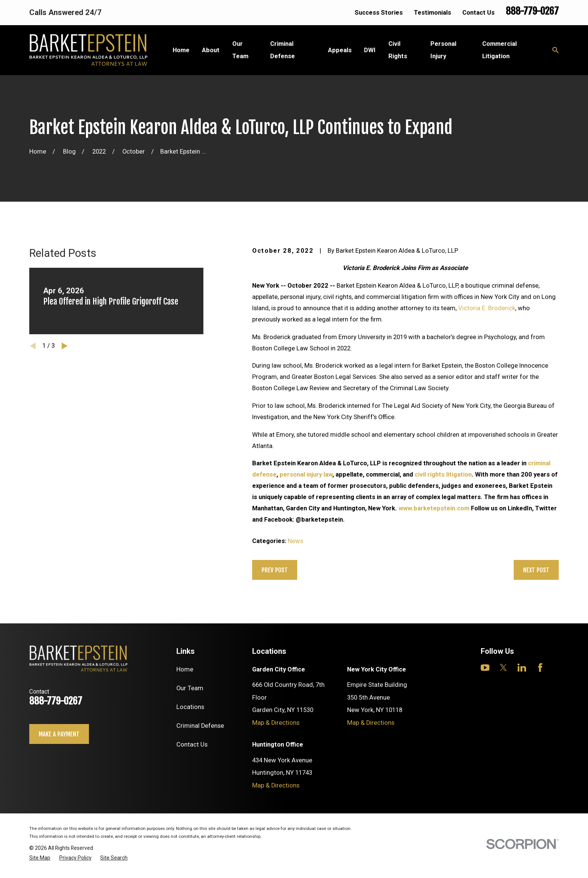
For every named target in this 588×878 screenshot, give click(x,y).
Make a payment (59, 734)
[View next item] (65, 346)
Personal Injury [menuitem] (443, 50)
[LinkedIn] (522, 668)
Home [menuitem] (181, 50)
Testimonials (432, 13)
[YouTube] (485, 668)
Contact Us (478, 13)
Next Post (536, 570)
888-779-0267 (532, 11)
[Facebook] (540, 668)
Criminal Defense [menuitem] (283, 50)
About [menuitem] (211, 50)
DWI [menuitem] (370, 50)
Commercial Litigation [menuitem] (499, 50)
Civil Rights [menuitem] (398, 50)
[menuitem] (40, 858)
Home (185, 669)
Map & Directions (276, 723)
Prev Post (275, 570)
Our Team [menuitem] (240, 50)
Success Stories (379, 13)
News (296, 541)
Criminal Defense (200, 726)
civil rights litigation (443, 474)
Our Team (190, 688)
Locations (190, 707)
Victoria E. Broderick (487, 308)
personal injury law (306, 474)
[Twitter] (503, 668)
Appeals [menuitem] (340, 50)
